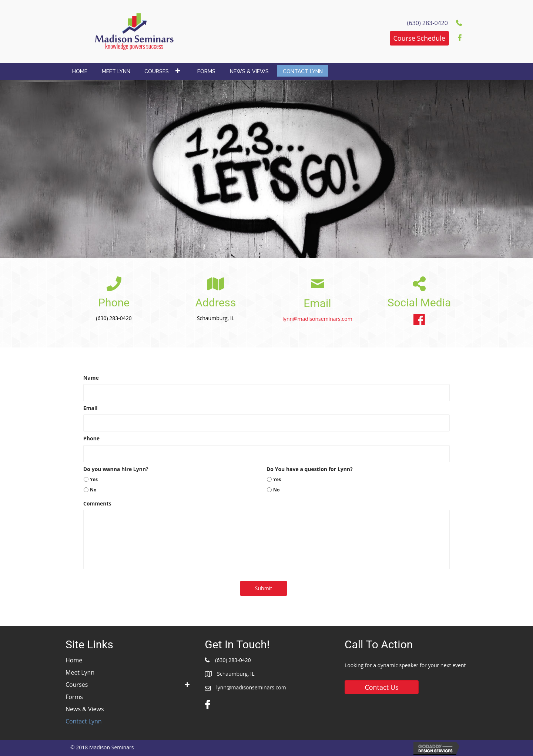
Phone (91, 439)
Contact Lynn (84, 721)
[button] (419, 38)
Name (91, 378)
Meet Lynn (80, 672)
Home (74, 660)
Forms (74, 697)
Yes (94, 479)
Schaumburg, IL (236, 674)
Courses (77, 685)
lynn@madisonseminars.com (317, 319)
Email (90, 408)
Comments (97, 504)
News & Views (85, 709)
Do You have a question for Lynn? (310, 469)
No (93, 490)
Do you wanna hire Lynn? (116, 469)
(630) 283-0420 (233, 660)
